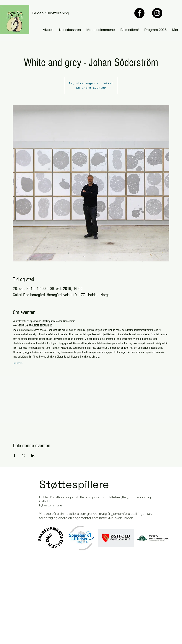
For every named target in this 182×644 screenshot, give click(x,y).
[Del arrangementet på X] (24, 456)
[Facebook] (139, 13)
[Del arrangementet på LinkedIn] (33, 456)
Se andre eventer (91, 88)
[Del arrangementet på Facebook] (15, 456)
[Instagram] (157, 13)
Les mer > (18, 363)
